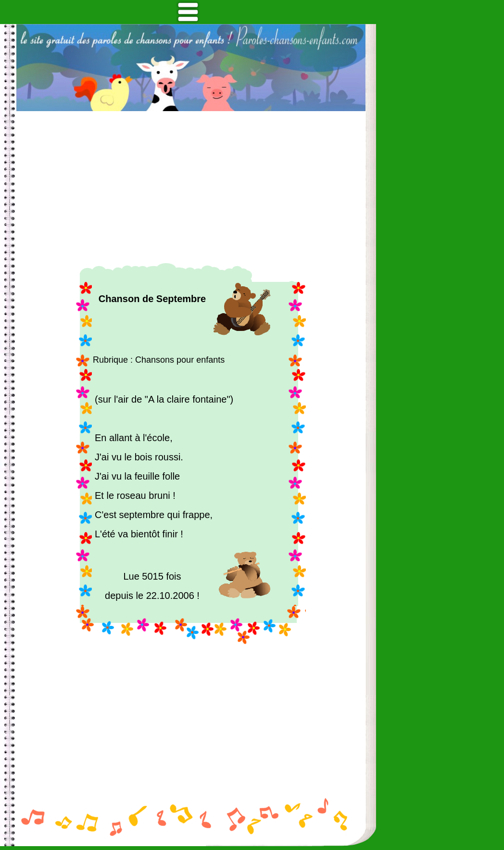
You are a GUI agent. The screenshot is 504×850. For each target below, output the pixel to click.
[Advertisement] (191, 187)
